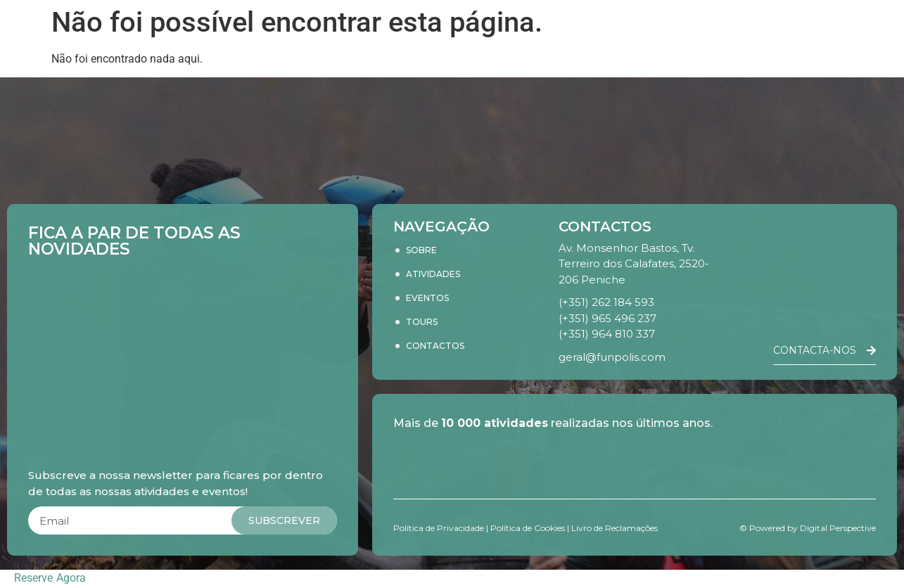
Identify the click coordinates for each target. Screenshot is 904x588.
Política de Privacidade (439, 528)
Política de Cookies (528, 528)
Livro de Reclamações (615, 528)
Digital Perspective (838, 528)
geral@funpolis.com (612, 357)
